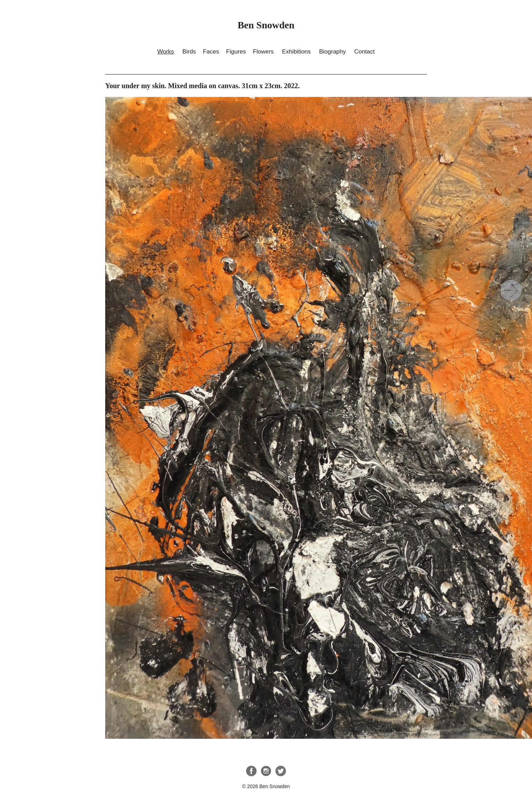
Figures (236, 52)
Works (166, 52)
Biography (333, 52)
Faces (211, 52)
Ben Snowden (266, 25)
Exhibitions (296, 52)
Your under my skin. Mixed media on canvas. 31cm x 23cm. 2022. (511, 290)
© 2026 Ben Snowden (266, 786)
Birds (189, 52)
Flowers (263, 52)
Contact (364, 52)
